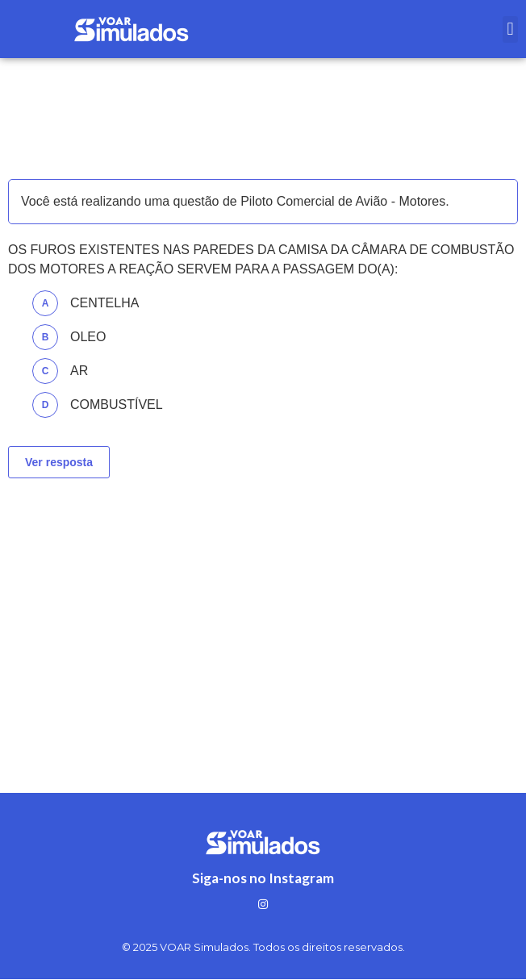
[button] (510, 29)
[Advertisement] (263, 615)
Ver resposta (59, 462)
